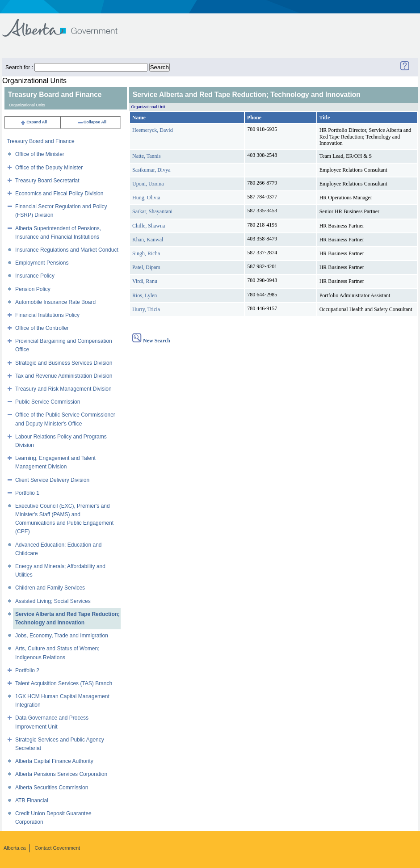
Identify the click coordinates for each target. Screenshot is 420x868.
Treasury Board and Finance (41, 141)
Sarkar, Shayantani (152, 211)
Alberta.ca (15, 848)
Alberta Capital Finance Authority (54, 761)
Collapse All (92, 122)
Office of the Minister (40, 154)
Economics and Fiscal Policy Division (59, 194)
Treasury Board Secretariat (47, 181)
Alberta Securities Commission (52, 788)
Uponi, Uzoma (148, 184)
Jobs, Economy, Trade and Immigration (62, 636)
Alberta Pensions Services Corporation (61, 774)
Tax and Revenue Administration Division (64, 376)
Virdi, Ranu (145, 281)
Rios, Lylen (145, 295)
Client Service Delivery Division (52, 480)
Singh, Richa (146, 253)
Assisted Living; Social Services (53, 601)
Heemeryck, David (153, 130)
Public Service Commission (48, 402)
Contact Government (58, 848)
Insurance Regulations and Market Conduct (67, 250)
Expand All (34, 122)
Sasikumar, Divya (151, 170)
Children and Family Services (50, 588)
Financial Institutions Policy (47, 315)
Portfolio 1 (27, 493)
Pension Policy (33, 289)
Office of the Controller (42, 328)
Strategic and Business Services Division (64, 363)
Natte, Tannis (147, 156)
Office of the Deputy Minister (49, 168)
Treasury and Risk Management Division (63, 389)
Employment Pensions (42, 263)
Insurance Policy (35, 276)
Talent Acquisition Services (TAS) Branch (64, 683)
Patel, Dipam (146, 267)
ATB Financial (32, 801)
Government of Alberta (67, 23)
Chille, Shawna (149, 226)
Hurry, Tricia (146, 309)
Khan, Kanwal (148, 240)
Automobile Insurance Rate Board (55, 302)
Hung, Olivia (146, 198)
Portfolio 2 (27, 670)
